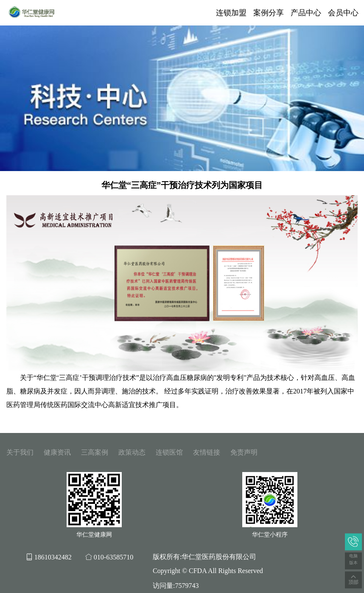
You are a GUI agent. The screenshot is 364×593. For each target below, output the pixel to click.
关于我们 (20, 452)
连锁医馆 (169, 452)
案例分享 (269, 13)
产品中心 (306, 13)
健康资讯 (57, 452)
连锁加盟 (231, 13)
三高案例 (95, 452)
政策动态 (132, 452)
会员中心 (343, 13)
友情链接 (207, 452)
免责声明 (244, 452)
